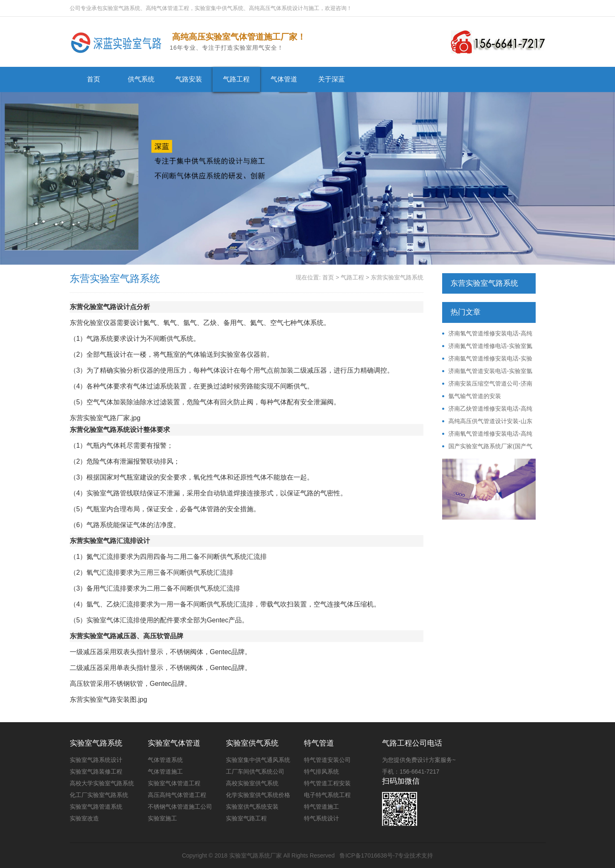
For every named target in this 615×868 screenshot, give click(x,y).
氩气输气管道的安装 (475, 396)
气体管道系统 (165, 760)
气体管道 (284, 79)
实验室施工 (162, 818)
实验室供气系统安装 (252, 807)
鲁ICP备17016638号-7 (369, 855)
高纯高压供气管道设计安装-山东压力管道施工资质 (487, 421)
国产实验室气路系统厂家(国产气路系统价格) (487, 447)
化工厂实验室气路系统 (99, 795)
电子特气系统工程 (327, 795)
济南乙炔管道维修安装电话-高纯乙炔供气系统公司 (487, 409)
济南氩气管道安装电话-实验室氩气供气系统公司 (487, 371)
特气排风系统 (321, 772)
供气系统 (141, 79)
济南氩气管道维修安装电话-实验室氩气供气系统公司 (487, 359)
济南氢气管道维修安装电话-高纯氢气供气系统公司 (487, 334)
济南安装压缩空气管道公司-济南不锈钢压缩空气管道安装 (487, 384)
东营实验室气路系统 (397, 277)
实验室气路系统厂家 (256, 855)
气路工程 (236, 79)
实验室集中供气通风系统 (258, 760)
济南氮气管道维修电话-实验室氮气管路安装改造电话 (487, 346)
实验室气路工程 (246, 818)
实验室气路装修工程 (96, 772)
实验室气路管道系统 (96, 807)
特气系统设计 (321, 818)
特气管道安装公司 (327, 760)
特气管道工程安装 (327, 783)
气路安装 (189, 79)
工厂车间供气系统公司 (255, 772)
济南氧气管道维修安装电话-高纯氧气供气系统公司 (487, 434)
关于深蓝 (332, 79)
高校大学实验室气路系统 (102, 783)
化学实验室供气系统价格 (258, 795)
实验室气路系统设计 (96, 760)
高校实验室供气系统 (252, 783)
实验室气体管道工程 (174, 783)
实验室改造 (84, 818)
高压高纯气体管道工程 (177, 795)
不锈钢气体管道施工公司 (180, 807)
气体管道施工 (165, 772)
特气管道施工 (321, 807)
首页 (94, 79)
